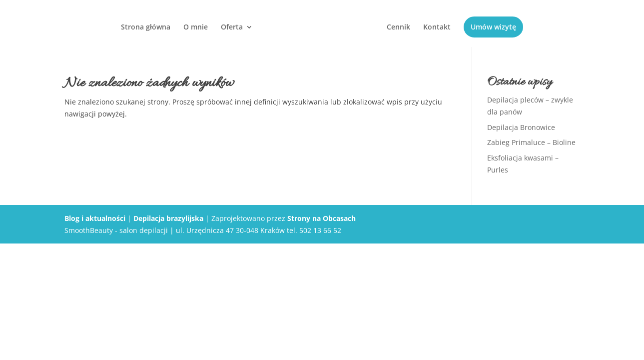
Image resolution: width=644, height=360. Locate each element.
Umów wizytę (493, 27)
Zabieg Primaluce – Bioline (531, 142)
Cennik (398, 27)
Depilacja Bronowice (521, 127)
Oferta (232, 27)
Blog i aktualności (95, 218)
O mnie (196, 27)
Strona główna (146, 27)
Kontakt (437, 27)
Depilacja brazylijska (168, 218)
